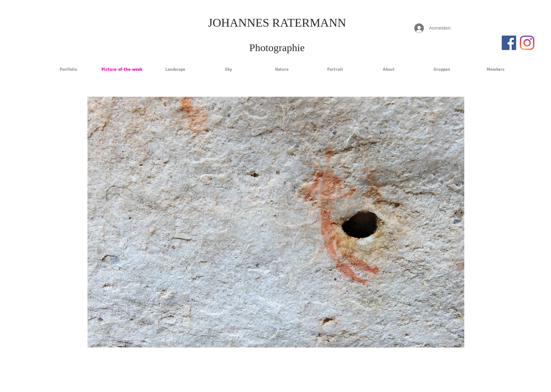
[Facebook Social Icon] (509, 43)
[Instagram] (527, 43)
